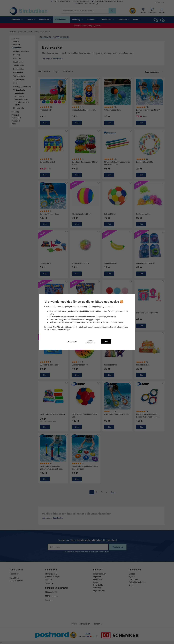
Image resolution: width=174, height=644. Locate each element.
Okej (106, 341)
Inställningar (72, 341)
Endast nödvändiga (90, 341)
